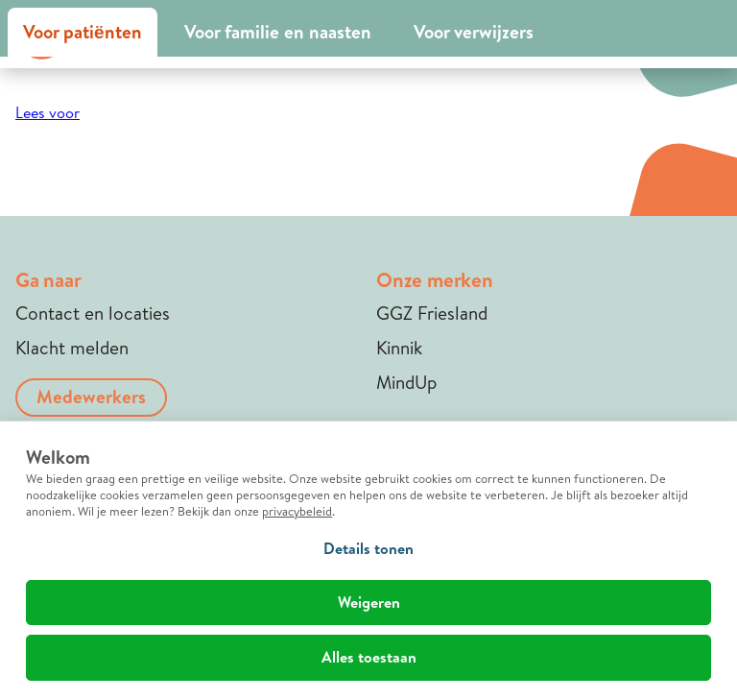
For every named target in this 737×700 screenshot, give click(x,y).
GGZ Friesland (432, 313)
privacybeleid (297, 511)
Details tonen (368, 548)
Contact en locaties (93, 313)
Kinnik (399, 348)
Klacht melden (72, 348)
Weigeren (369, 602)
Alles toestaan (369, 657)
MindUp (406, 382)
